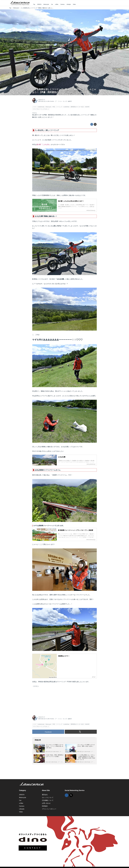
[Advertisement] (46, 701)
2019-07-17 (42, 100)
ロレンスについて (48, 798)
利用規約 (45, 806)
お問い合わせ (46, 803)
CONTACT (33, 848)
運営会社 (45, 795)
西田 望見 (41, 101)
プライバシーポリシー (49, 809)
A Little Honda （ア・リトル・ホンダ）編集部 (59, 101)
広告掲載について (48, 800)
